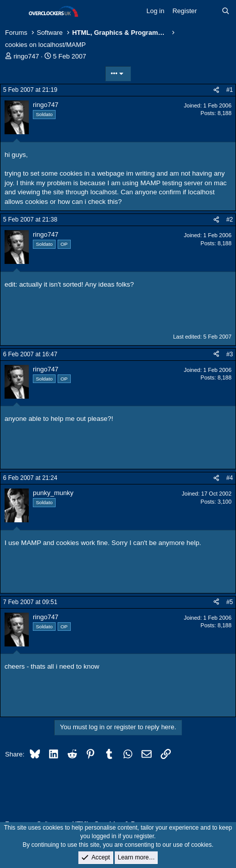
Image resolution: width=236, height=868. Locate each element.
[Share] (216, 90)
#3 (230, 354)
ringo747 (27, 56)
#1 (230, 90)
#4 (230, 478)
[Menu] (14, 12)
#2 (230, 220)
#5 (230, 602)
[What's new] (209, 11)
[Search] (226, 11)
